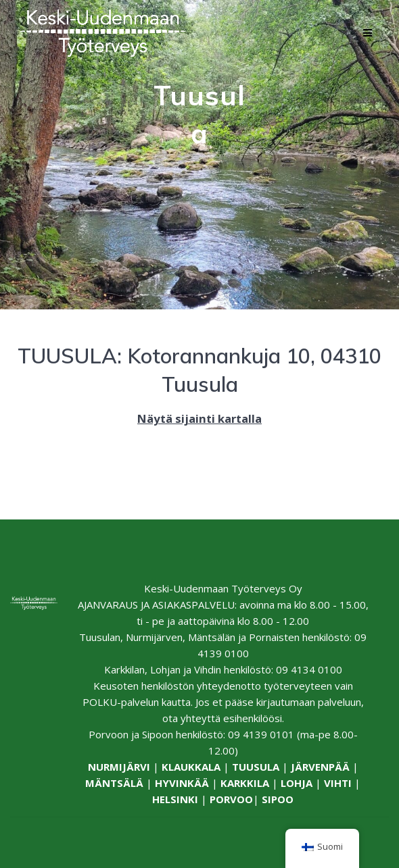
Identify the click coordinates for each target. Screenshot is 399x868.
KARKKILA (245, 783)
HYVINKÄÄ (182, 783)
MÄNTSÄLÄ (114, 783)
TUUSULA (256, 767)
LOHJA (297, 783)
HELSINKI (175, 799)
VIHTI (338, 783)
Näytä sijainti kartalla (199, 418)
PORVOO (231, 799)
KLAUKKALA (191, 767)
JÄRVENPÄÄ (320, 767)
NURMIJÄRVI (119, 767)
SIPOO (278, 799)
